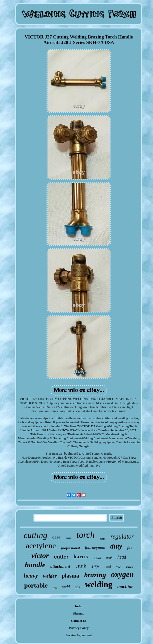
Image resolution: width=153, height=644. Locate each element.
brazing (95, 575)
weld (66, 587)
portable (36, 585)
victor (40, 555)
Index (79, 606)
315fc (95, 567)
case (56, 537)
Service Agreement (79, 635)
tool (107, 567)
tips (77, 587)
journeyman (95, 548)
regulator (122, 536)
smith (109, 558)
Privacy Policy (79, 628)
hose (68, 538)
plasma (70, 576)
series (129, 567)
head (122, 557)
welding (98, 585)
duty (116, 546)
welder (50, 576)
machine (125, 587)
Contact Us (79, 621)
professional (70, 548)
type (55, 588)
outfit (102, 539)
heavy (31, 576)
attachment (60, 566)
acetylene (41, 546)
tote (118, 567)
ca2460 (97, 558)
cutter (61, 557)
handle (35, 565)
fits (129, 548)
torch (86, 535)
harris (81, 556)
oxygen (122, 574)
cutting (35, 535)
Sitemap (79, 613)
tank (81, 566)
